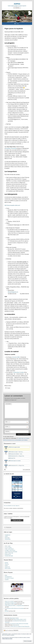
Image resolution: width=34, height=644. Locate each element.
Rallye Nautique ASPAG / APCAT (20, 619)
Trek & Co (7, 564)
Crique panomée (16, 625)
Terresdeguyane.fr (8, 577)
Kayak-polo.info (8, 554)
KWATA (6, 566)
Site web (7, 431)
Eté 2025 (7, 611)
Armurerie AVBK (16, 357)
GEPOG (6, 563)
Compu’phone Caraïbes (18, 372)
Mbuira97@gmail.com (13, 292)
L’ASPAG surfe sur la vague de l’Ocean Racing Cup (20, 626)
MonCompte (7, 538)
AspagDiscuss (8, 535)
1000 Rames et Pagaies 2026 (11, 603)
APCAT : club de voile (9, 553)
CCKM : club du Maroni (9, 549)
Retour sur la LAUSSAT (9, 601)
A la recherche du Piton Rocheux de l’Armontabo (14, 608)
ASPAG (17, 4)
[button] (5, 470)
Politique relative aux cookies (7, 639)
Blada (6, 575)
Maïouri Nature (8, 568)
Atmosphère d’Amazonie (11, 148)
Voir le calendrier (26, 470)
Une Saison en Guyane (9, 578)
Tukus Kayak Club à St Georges (11, 552)
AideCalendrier (8, 539)
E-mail (7, 427)
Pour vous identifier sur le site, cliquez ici (12, 506)
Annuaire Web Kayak (9, 556)
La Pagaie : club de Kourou (10, 550)
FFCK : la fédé (8, 546)
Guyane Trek (7, 567)
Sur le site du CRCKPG (12, 630)
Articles (6, 536)
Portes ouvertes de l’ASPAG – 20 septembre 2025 (14, 606)
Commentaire (8, 404)
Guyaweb (7, 580)
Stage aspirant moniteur (9, 604)
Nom (6, 422)
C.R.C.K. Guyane (8, 548)
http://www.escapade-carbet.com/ (12, 205)
